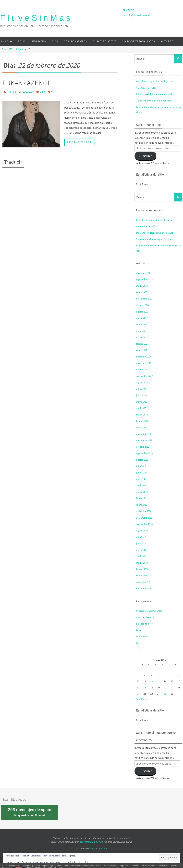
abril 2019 (142, 485)
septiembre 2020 (146, 376)
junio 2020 (142, 395)
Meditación (143, 636)
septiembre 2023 (146, 279)
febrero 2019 (143, 498)
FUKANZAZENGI (26, 83)
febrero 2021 (143, 344)
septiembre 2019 (146, 453)
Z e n (45, 92)
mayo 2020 (142, 402)
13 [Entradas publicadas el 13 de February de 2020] (158, 681)
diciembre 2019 (145, 434)
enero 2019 (142, 505)
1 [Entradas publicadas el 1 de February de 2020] (172, 669)
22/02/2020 (30, 92)
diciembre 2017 (145, 582)
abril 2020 (142, 408)
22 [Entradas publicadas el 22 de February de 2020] (172, 687)
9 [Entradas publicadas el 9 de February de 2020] (179, 675)
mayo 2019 (142, 479)
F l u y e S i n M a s (35, 18)
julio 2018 (141, 537)
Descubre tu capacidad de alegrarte (157, 81)
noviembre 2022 (145, 299)
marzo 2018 (143, 563)
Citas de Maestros (146, 617)
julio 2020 (141, 389)
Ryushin (12, 92)
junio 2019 (142, 472)
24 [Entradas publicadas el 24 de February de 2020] (138, 694)
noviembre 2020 (145, 363)
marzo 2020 (143, 414)
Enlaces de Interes (146, 624)
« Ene (137, 699)
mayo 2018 (142, 550)
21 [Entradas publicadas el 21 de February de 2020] (165, 687)
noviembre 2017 (145, 588)
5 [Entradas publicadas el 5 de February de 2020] (152, 675)
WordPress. (102, 848)
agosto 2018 (143, 530)
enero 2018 (142, 575)
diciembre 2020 (145, 356)
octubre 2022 (144, 305)
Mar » (145, 699)
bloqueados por (30, 812)
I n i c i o (140, 630)
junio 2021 (142, 331)
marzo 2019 (143, 492)
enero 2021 (142, 350)
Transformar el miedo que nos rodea (157, 100)
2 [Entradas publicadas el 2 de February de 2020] (179, 669)
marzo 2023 (143, 286)
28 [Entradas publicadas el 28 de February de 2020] (165, 694)
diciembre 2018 (145, 511)
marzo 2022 (143, 318)
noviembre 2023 (145, 273)
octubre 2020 (144, 369)
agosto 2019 (143, 460)
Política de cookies (81, 862)
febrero (20, 49)
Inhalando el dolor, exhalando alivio (157, 94)
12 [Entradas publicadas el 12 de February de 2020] (152, 681)
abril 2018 (142, 556)
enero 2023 (142, 292)
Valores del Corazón (147, 88)
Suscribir (145, 156)
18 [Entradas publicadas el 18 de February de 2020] (145, 687)
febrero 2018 (143, 569)
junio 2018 (142, 543)
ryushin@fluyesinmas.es (137, 15)
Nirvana (92, 848)
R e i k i (140, 643)
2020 (10, 49)
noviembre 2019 (145, 440)
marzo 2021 (143, 337)
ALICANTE (128, 10)
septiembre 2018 (146, 524)
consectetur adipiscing (91, 842)
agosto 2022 (143, 312)
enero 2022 (142, 324)
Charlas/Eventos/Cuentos (151, 611)
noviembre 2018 (145, 518)
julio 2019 (141, 466)
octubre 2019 (144, 447)
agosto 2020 (143, 382)
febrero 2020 (143, 421)
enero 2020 (142, 427)
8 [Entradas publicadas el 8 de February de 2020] (172, 675)
